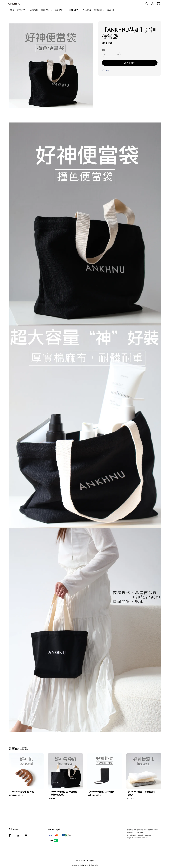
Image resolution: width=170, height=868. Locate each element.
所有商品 (21, 10)
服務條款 (76, 865)
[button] (147, 4)
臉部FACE (45, 10)
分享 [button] (106, 70)
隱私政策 (85, 865)
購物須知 (111, 10)
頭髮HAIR (59, 10)
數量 (104, 50)
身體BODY (73, 10)
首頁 (12, 10)
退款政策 (94, 865)
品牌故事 (34, 10)
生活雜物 (87, 10)
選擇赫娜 (98, 10)
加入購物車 (130, 63)
